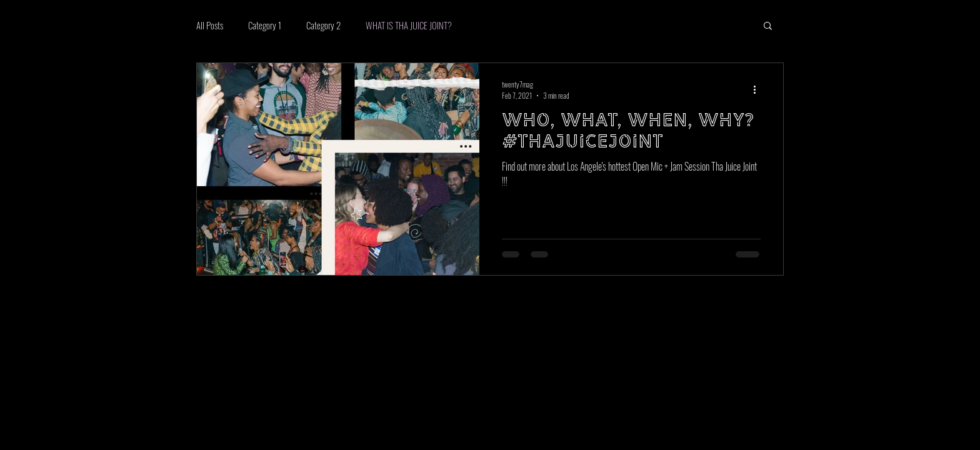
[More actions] (759, 89)
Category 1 (265, 25)
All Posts (210, 25)
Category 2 (323, 25)
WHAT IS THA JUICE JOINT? (409, 25)
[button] (768, 27)
